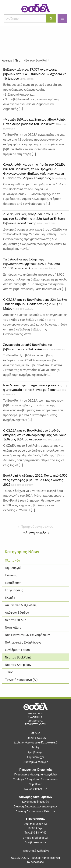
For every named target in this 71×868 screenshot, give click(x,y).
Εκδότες (11, 575)
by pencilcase (35, 862)
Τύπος (9, 672)
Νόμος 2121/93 (35, 789)
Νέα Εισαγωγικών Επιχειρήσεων (27, 635)
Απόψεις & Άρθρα (17, 613)
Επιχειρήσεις (14, 590)
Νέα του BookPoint (18, 657)
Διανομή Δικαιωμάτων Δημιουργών (35, 807)
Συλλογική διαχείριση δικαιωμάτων (36, 780)
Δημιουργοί (13, 568)
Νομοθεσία (36, 784)
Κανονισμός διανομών (35, 802)
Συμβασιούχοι (35, 757)
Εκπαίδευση (13, 583)
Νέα (18, 60)
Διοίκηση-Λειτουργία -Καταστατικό (35, 743)
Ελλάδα (10, 598)
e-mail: (35, 838)
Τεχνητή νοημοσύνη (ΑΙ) (21, 680)
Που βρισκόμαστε (35, 843)
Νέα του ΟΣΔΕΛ (16, 620)
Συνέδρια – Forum (17, 650)
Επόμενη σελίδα (34, 533)
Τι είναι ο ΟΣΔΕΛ (35, 738)
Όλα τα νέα (12, 561)
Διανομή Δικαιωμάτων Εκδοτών (35, 812)
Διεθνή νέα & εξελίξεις (21, 605)
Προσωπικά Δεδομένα (35, 851)
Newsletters (13, 628)
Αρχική (7, 60)
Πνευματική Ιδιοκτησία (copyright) (36, 775)
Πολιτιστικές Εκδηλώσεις (23, 642)
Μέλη (35, 748)
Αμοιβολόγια (35, 752)
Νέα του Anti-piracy (18, 665)
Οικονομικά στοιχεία (35, 762)
